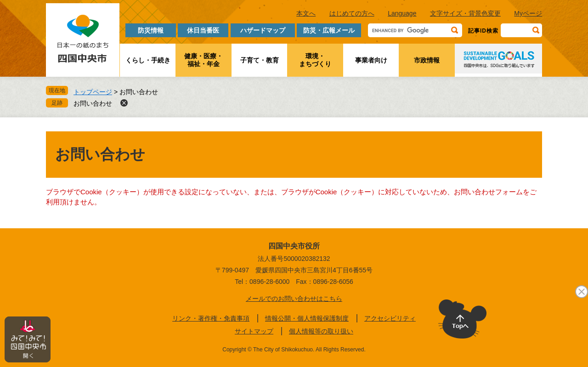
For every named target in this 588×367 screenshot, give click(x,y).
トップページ (93, 92)
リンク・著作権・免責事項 (211, 318)
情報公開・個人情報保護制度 (307, 318)
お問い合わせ (93, 103)
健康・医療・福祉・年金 (204, 60)
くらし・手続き (148, 60)
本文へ (306, 13)
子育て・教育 (260, 60)
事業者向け (371, 60)
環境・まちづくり (315, 60)
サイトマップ (254, 331)
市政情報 (427, 60)
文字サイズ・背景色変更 (465, 13)
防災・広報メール (329, 30)
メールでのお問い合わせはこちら (294, 299)
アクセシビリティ (390, 318)
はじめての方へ (352, 13)
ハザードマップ (263, 30)
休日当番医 (203, 30)
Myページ (528, 13)
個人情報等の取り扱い (321, 331)
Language (402, 13)
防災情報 (151, 30)
